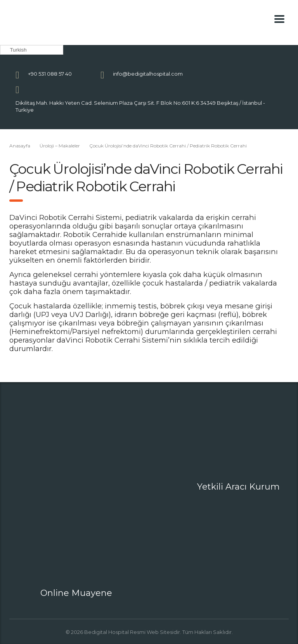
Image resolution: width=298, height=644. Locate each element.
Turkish (15, 50)
